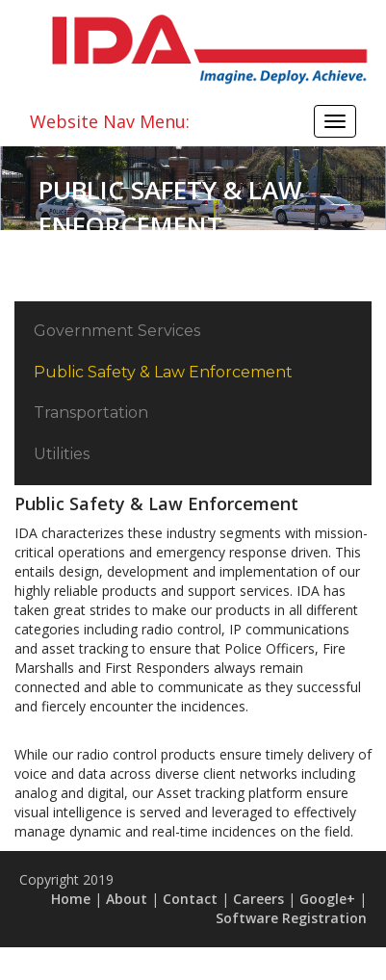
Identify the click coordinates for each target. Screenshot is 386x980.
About (127, 899)
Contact (190, 899)
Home (71, 899)
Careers (258, 899)
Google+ (327, 899)
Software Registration (291, 918)
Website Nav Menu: (110, 121)
